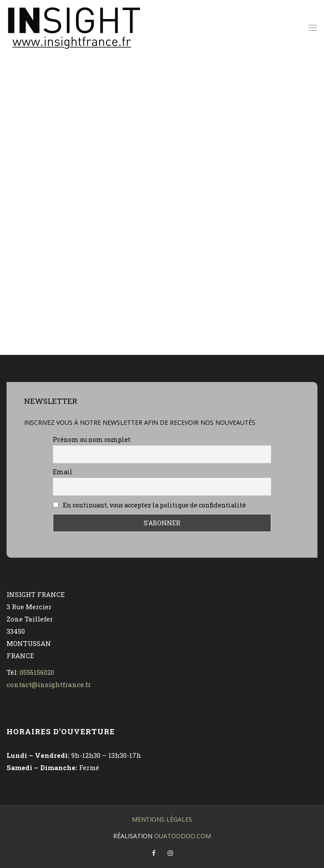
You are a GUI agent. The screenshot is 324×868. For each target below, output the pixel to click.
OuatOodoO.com (183, 836)
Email (63, 472)
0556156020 (37, 672)
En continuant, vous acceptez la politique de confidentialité (149, 505)
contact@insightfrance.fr (49, 684)
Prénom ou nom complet (92, 439)
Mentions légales (162, 819)
